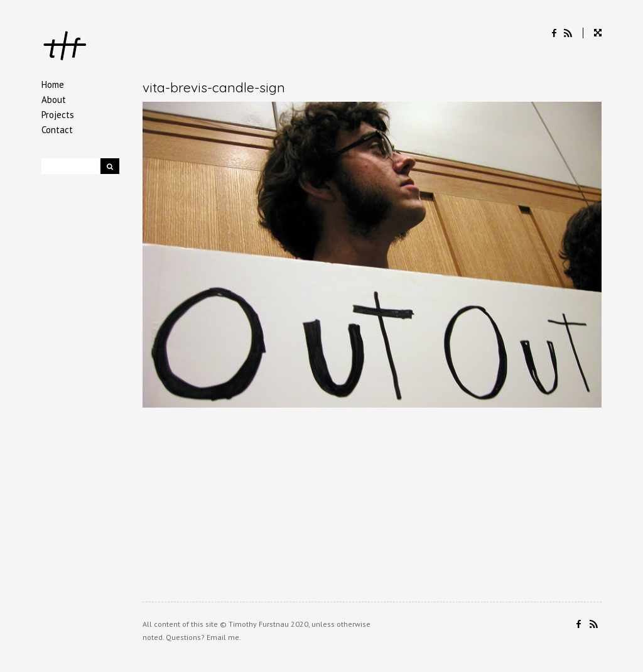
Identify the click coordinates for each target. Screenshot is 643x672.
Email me (223, 637)
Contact (57, 130)
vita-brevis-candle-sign (214, 87)
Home (53, 84)
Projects (58, 115)
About (54, 100)
